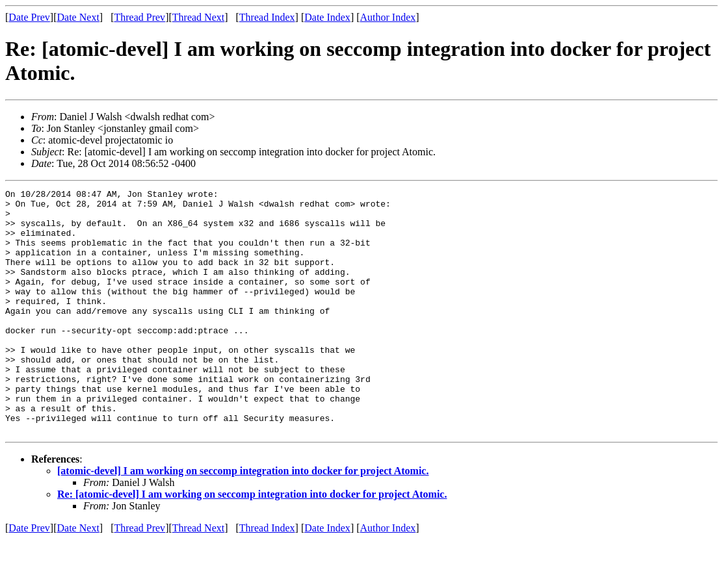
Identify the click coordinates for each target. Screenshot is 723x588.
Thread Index (267, 17)
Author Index (388, 17)
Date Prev (29, 17)
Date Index (327, 17)
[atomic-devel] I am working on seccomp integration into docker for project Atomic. (243, 519)
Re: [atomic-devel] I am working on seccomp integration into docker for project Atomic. (252, 543)
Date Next (78, 17)
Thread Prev (139, 17)
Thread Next (198, 17)
